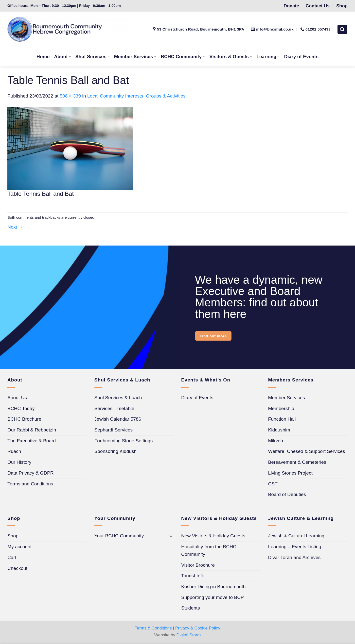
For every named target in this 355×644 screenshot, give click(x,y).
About (62, 57)
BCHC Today (21, 408)
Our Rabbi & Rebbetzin (32, 430)
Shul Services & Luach (118, 398)
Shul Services (93, 57)
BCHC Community (183, 57)
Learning (268, 57)
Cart (12, 557)
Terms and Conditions (30, 484)
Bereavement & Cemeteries (297, 462)
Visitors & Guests (231, 57)
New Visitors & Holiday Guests (213, 536)
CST (273, 484)
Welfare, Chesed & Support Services (307, 451)
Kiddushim (279, 430)
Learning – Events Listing (295, 547)
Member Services (135, 57)
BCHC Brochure (24, 419)
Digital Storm (189, 635)
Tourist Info (193, 576)
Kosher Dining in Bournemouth (213, 586)
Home (43, 57)
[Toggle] (171, 536)
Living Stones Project (290, 473)
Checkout (17, 568)
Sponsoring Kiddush (116, 451)
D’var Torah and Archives (294, 557)
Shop (13, 536)
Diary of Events (301, 57)
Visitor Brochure (198, 565)
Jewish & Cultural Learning (296, 536)
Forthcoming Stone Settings (124, 441)
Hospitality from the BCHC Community (209, 550)
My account (19, 547)
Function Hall (282, 419)
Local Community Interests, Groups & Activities (136, 96)
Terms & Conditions (153, 628)
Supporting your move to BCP (213, 597)
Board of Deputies (287, 494)
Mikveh (276, 441)
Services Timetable (114, 408)
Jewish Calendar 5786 (118, 419)
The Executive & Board (32, 441)
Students (191, 608)
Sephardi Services (114, 430)
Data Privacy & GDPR (31, 473)
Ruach (14, 451)
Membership (281, 408)
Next (15, 227)
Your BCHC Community (119, 536)
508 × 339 (70, 96)
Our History (19, 462)
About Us (17, 398)
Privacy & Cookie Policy (198, 628)
